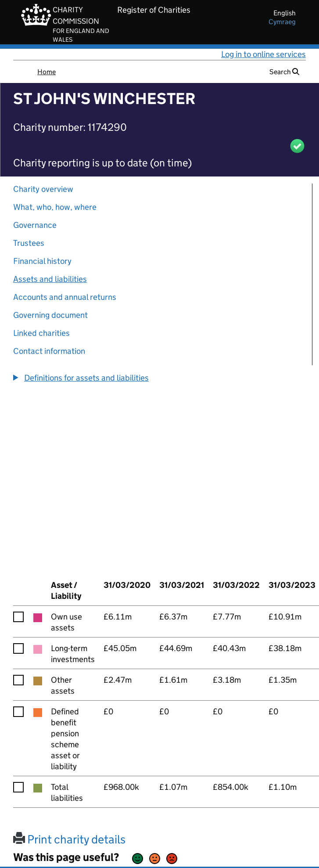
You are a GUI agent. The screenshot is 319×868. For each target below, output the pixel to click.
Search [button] (284, 72)
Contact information (49, 351)
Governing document (50, 315)
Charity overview (43, 189)
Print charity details (69, 839)
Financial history (42, 261)
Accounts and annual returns (65, 297)
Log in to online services (263, 54)
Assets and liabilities (50, 279)
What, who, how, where (55, 207)
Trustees (29, 243)
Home (47, 72)
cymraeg (282, 22)
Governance (35, 225)
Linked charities (41, 333)
